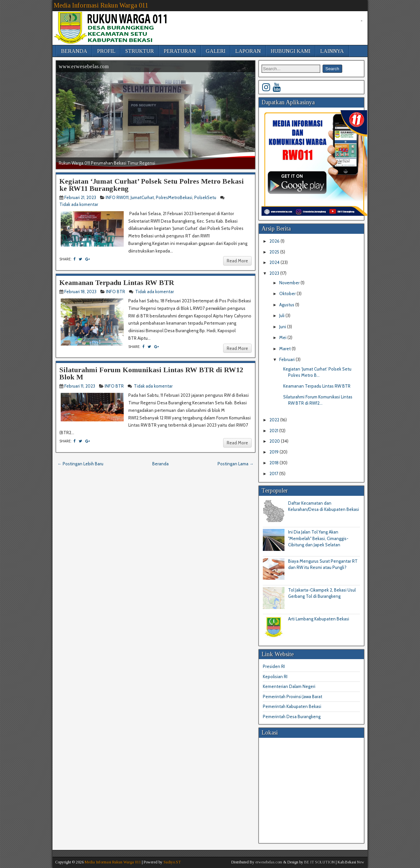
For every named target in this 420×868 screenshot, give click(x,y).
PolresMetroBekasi (174, 197)
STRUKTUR (140, 51)
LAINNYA (332, 51)
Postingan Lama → (236, 464)
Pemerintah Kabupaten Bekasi (292, 706)
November (290, 283)
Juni (283, 327)
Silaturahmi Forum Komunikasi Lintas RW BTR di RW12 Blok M (151, 373)
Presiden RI (274, 666)
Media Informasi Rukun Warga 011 (101, 5)
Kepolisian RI (275, 676)
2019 (274, 452)
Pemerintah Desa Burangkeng (292, 717)
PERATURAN (180, 51)
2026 (275, 241)
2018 (274, 463)
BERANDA (74, 51)
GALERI (216, 51)
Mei (283, 337)
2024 (275, 262)
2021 (274, 431)
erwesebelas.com (269, 862)
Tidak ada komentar (79, 204)
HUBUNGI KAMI (291, 51)
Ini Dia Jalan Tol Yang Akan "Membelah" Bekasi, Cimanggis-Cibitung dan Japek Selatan (318, 538)
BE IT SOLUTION (319, 862)
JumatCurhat (142, 197)
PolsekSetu (205, 197)
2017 (274, 474)
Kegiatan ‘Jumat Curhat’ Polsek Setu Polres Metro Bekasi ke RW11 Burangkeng (152, 185)
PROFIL (106, 51)
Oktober (288, 293)
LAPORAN (248, 51)
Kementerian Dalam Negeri (289, 686)
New (361, 862)
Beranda (160, 464)
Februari (287, 359)
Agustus (287, 305)
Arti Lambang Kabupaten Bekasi (319, 619)
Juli (282, 315)
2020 (275, 441)
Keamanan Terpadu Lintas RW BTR (117, 283)
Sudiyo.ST (172, 862)
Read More (237, 261)
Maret (285, 349)
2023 (275, 273)
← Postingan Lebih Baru (80, 464)
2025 (275, 252)
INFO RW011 (117, 197)
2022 (275, 420)
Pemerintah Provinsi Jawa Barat (293, 696)
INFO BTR (115, 292)
